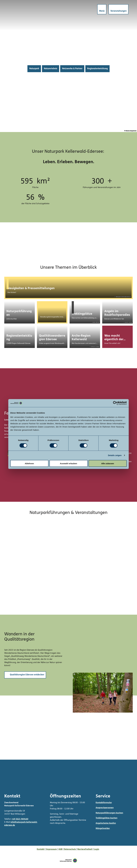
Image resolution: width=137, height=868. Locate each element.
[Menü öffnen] (102, 9)
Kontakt (41, 849)
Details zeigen (115, 455)
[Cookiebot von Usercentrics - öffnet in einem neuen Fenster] (115, 403)
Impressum (51, 849)
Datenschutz (70, 849)
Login (97, 849)
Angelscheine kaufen (106, 823)
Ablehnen (29, 463)
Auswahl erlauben (68, 463)
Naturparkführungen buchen (109, 813)
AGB (60, 849)
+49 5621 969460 (20, 819)
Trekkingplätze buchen (106, 818)
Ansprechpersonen (105, 808)
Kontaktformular (104, 803)
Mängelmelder (103, 828)
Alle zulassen (108, 463)
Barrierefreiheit (85, 849)
